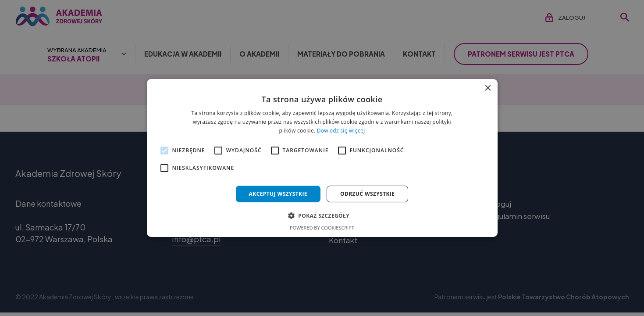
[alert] (322, 158)
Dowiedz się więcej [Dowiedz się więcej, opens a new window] (341, 131)
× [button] (488, 88)
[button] (322, 215)
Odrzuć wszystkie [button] (367, 194)
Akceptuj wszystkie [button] (278, 194)
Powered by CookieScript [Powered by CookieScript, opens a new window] (322, 228)
